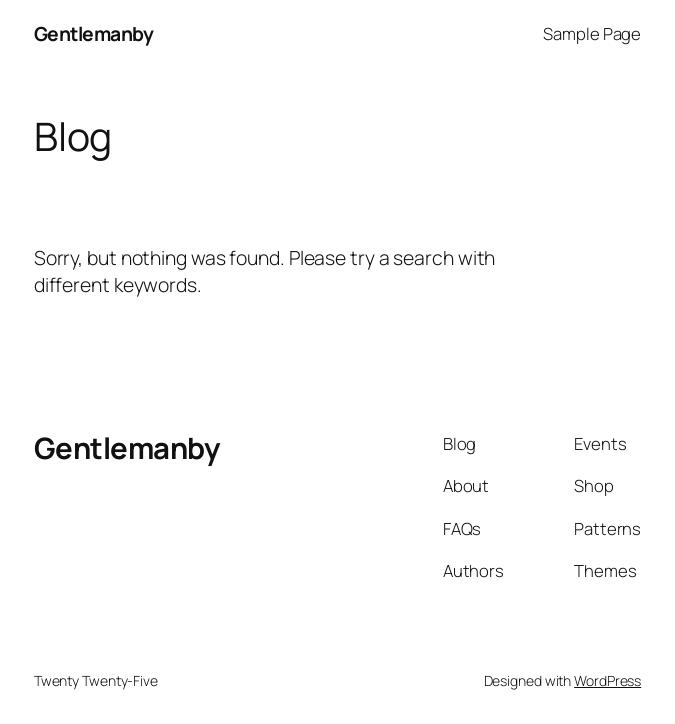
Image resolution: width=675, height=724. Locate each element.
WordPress (607, 680)
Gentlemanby (94, 33)
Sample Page (592, 33)
